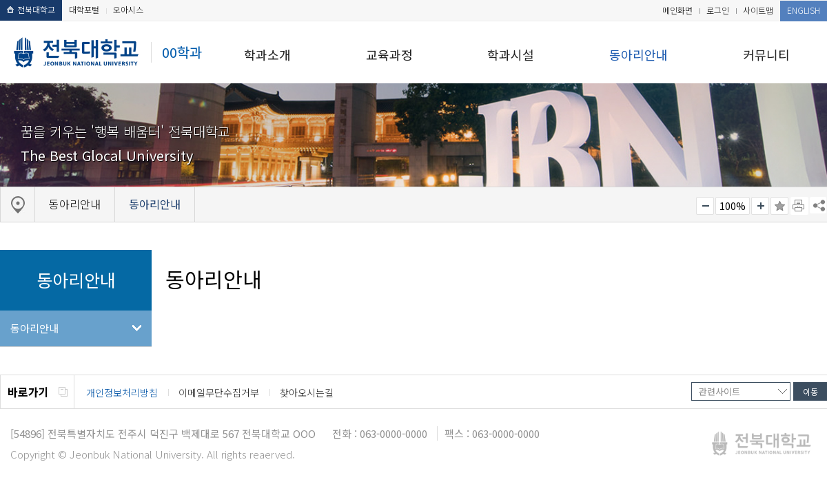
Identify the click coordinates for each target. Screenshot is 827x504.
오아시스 (128, 9)
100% (733, 206)
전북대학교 (31, 9)
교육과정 (389, 54)
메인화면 (677, 10)
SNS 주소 (818, 205)
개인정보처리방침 (122, 392)
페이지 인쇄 (799, 206)
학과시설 (511, 54)
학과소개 (267, 54)
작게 (705, 206)
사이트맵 (758, 10)
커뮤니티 (766, 54)
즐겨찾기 (779, 206)
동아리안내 (639, 54)
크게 (760, 206)
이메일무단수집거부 (219, 392)
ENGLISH (804, 10)
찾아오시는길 (307, 392)
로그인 (718, 10)
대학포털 (84, 9)
